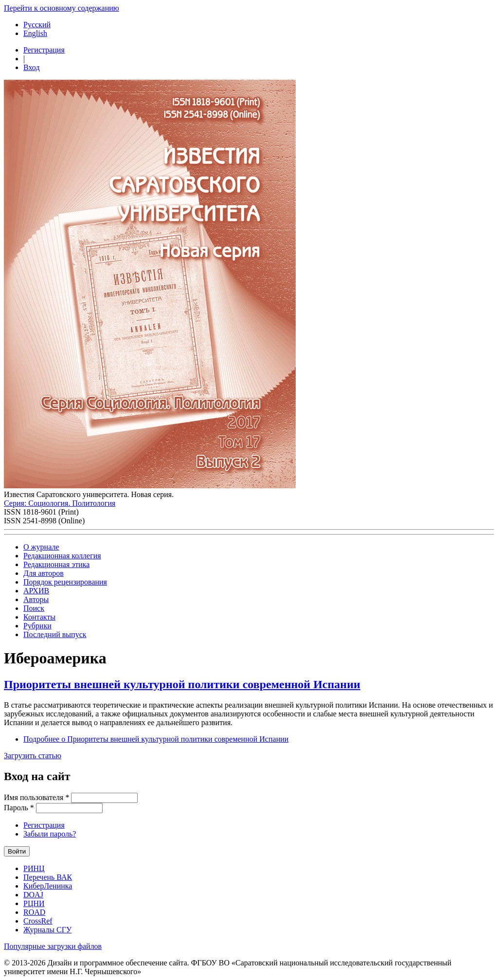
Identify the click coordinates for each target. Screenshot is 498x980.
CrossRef (38, 921)
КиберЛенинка (48, 886)
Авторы (36, 599)
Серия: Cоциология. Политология (60, 503)
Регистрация (44, 50)
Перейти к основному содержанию (62, 8)
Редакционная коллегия (62, 556)
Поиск (34, 608)
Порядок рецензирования (65, 582)
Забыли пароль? (50, 834)
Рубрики (37, 626)
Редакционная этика (56, 564)
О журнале (41, 547)
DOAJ (33, 895)
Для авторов (44, 573)
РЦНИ (34, 903)
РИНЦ (34, 868)
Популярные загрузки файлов (53, 946)
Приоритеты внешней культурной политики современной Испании (182, 684)
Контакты (39, 617)
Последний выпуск (55, 634)
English (35, 33)
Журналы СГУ (47, 930)
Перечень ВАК (48, 877)
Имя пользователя (36, 797)
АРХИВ (36, 591)
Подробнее (156, 739)
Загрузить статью (33, 756)
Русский (37, 25)
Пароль (19, 808)
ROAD (34, 912)
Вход (32, 67)
